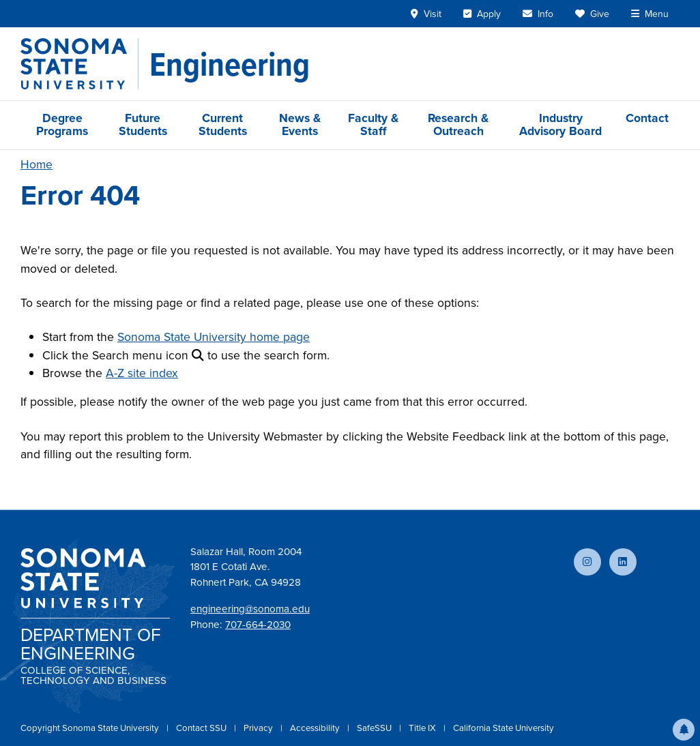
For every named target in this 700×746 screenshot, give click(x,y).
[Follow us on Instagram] (587, 562)
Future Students (143, 124)
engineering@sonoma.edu (250, 609)
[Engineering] (230, 64)
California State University (504, 728)
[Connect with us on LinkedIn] (623, 562)
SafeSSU (375, 728)
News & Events (300, 124)
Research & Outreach (458, 124)
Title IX (423, 728)
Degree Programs (62, 124)
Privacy (259, 728)
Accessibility (316, 728)
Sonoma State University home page (214, 337)
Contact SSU (202, 728)
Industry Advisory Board (560, 124)
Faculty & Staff (373, 124)
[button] (684, 730)
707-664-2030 (258, 625)
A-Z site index (142, 373)
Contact (647, 118)
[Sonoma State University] (79, 64)
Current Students (223, 124)
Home (37, 164)
